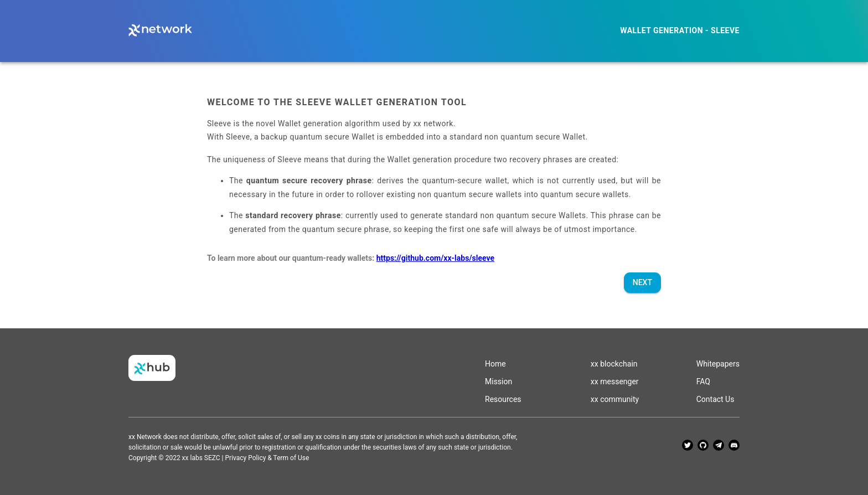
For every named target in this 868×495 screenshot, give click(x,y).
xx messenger (615, 381)
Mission (498, 381)
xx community (615, 399)
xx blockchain (614, 364)
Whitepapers (718, 364)
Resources (503, 399)
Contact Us (715, 399)
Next (642, 283)
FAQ (703, 381)
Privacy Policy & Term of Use (267, 458)
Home (495, 364)
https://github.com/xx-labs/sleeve (435, 258)
